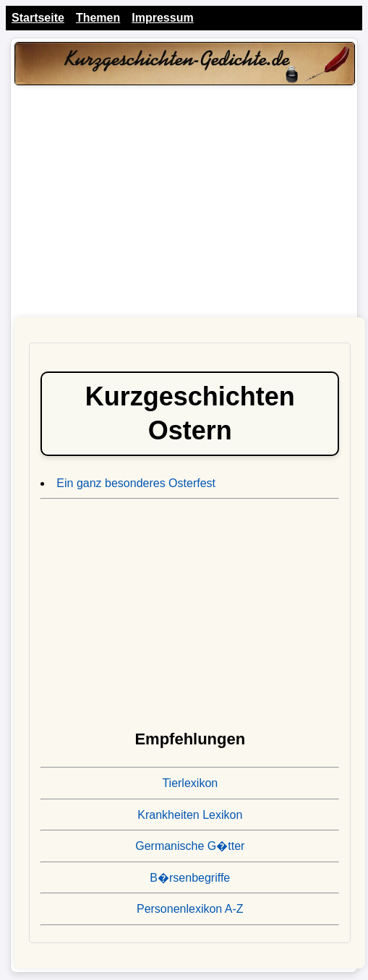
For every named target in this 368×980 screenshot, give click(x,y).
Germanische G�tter (190, 846)
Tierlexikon (190, 783)
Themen (98, 18)
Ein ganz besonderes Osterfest (136, 483)
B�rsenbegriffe (190, 878)
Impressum (162, 18)
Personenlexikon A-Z (190, 909)
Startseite (38, 18)
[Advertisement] (184, 205)
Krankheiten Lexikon (190, 815)
